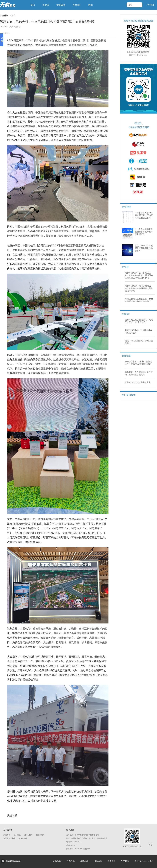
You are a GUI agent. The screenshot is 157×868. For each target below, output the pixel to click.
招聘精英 (98, 861)
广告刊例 (57, 861)
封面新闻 (7, 835)
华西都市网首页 (13, 861)
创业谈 (46, 5)
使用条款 (84, 861)
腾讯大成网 (40, 835)
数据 (90, 5)
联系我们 (71, 861)
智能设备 (61, 5)
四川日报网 (28, 835)
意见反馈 (111, 861)
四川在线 (17, 835)
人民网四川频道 (9, 838)
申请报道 (151, 5)
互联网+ (77, 5)
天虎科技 (4, 16)
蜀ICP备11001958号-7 (144, 861)
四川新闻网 (23, 838)
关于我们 (125, 861)
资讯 (33, 5)
